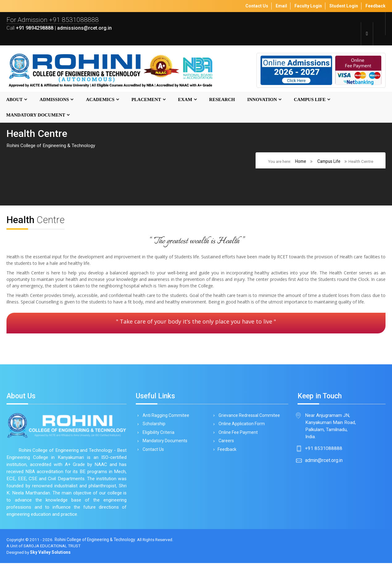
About (14, 100)
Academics (100, 100)
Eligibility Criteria (157, 434)
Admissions (54, 100)
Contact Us (152, 451)
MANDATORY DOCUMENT (36, 115)
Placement (146, 100)
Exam (185, 100)
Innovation (262, 100)
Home (299, 162)
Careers (225, 443)
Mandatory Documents (164, 443)
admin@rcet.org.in (324, 462)
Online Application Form (241, 425)
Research (222, 100)
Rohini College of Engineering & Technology (95, 549)
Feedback (226, 451)
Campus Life (310, 100)
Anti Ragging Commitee (165, 416)
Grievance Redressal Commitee (248, 416)
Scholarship (153, 425)
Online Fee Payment (237, 434)
